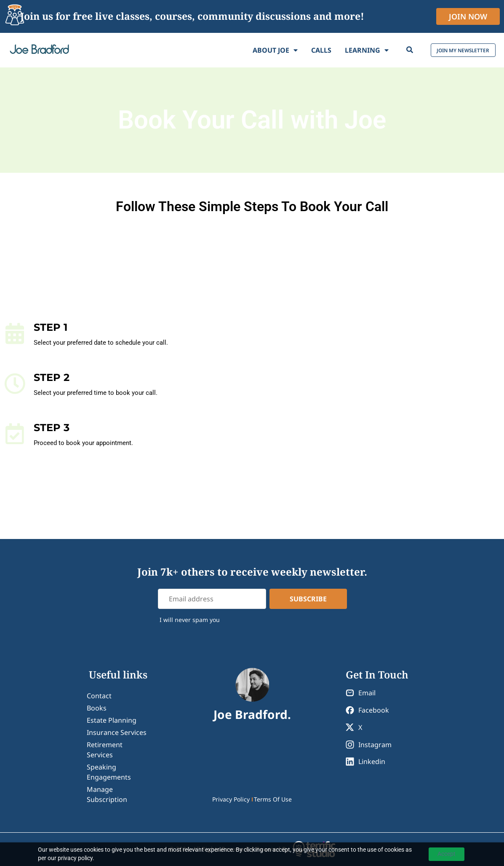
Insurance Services (117, 732)
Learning (342, 50)
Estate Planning (112, 720)
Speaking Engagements (109, 772)
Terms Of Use (273, 799)
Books (97, 708)
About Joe (250, 50)
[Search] (385, 50)
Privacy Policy (231, 799)
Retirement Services (105, 750)
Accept (447, 854)
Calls (296, 50)
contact (99, 696)
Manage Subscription (107, 794)
